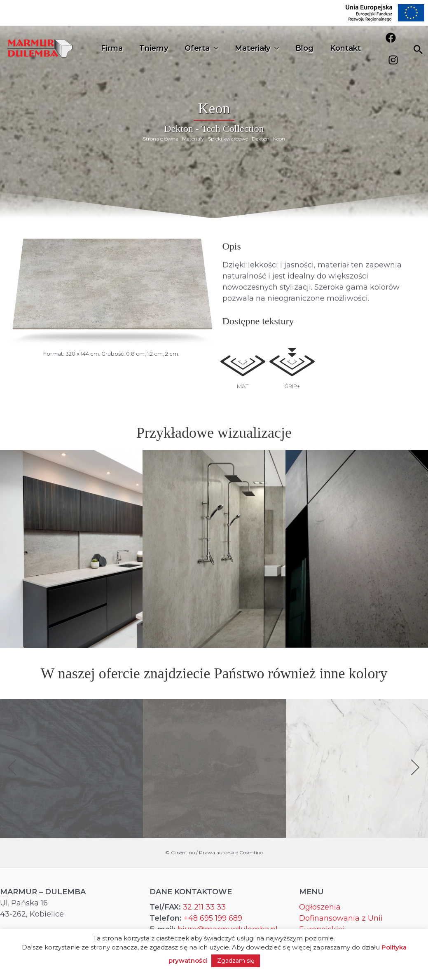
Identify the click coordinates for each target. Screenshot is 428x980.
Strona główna (161, 139)
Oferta (193, 47)
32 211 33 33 (204, 908)
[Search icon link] (418, 48)
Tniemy (151, 47)
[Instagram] (399, 47)
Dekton (261, 139)
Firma (111, 47)
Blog (297, 47)
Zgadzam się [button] (236, 961)
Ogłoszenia (320, 908)
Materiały (247, 47)
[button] (12, 769)
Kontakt (336, 47)
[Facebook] (383, 47)
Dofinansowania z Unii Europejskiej (341, 925)
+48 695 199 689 (213, 919)
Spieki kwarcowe (228, 139)
